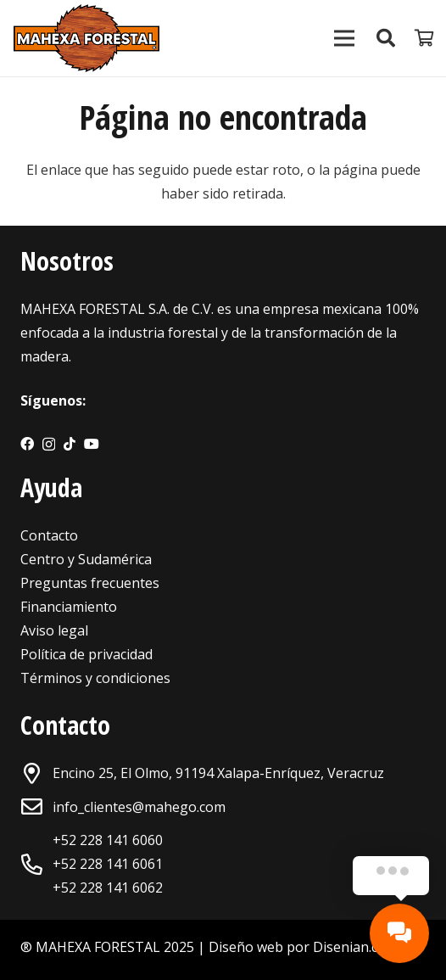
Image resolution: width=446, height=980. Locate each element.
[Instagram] (49, 445)
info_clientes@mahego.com (139, 807)
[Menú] (344, 38)
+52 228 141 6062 (108, 888)
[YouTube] (92, 444)
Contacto (49, 535)
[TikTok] (70, 444)
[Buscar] (385, 38)
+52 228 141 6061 (108, 864)
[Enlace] (86, 38)
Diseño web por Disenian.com (303, 947)
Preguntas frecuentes (90, 583)
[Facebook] (27, 444)
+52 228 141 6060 (108, 840)
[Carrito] (425, 38)
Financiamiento (69, 607)
